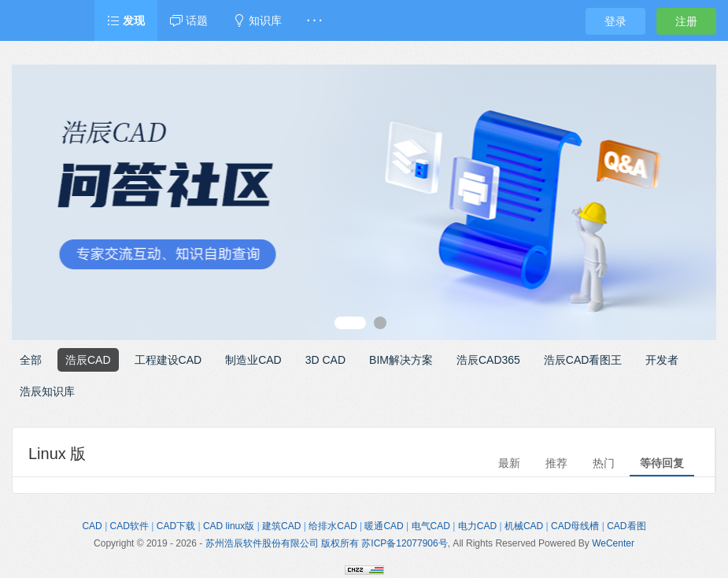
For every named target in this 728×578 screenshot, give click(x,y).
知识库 (257, 20)
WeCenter (613, 543)
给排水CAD (333, 526)
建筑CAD (281, 526)
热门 (604, 463)
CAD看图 (626, 526)
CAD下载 (176, 526)
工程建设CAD (168, 360)
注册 (686, 21)
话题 (189, 20)
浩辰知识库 (47, 391)
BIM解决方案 (401, 360)
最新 (509, 463)
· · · (314, 20)
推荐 (556, 463)
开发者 (662, 360)
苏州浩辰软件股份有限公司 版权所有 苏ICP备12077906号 (327, 543)
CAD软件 (129, 526)
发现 (126, 20)
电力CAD (477, 526)
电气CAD (431, 526)
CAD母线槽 (575, 526)
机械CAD (524, 526)
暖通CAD (384, 526)
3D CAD (325, 360)
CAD (92, 526)
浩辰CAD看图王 (583, 360)
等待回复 (662, 463)
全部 (31, 360)
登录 (615, 21)
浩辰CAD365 (488, 360)
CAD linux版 (229, 526)
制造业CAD (253, 360)
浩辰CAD (88, 360)
